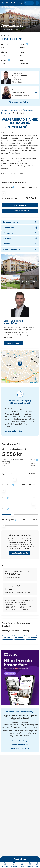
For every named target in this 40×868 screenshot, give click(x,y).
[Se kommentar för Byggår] (9, 60)
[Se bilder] (20, 264)
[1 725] (32, 520)
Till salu (4, 110)
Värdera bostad (13, 343)
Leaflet (31, 383)
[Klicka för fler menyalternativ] (37, 3)
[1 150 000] (32, 474)
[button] (13, 187)
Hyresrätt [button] (8, 637)
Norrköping (5, 113)
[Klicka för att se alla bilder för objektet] (30, 282)
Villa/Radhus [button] (32, 637)
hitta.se (36, 383)
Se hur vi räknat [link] (20, 205)
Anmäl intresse (20, 859)
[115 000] (32, 187)
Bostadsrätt (15, 110)
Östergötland (28, 110)
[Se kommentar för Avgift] (27, 44)
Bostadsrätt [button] (19, 637)
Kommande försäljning (9, 29)
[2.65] (32, 509)
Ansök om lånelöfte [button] (20, 553)
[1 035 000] (32, 498)
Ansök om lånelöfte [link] (20, 211)
